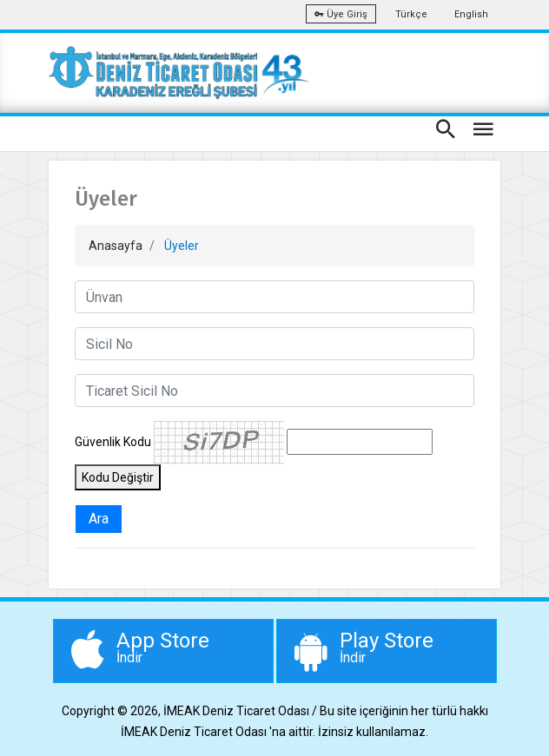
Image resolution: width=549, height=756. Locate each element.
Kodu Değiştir (118, 477)
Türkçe (411, 14)
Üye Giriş (341, 14)
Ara (99, 519)
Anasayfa (116, 246)
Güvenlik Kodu (113, 442)
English (471, 14)
